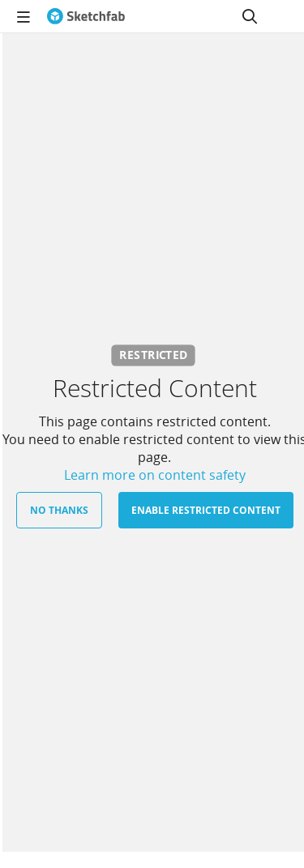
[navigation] (24, 16)
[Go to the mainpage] (86, 16)
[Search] (250, 16)
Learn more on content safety (155, 475)
